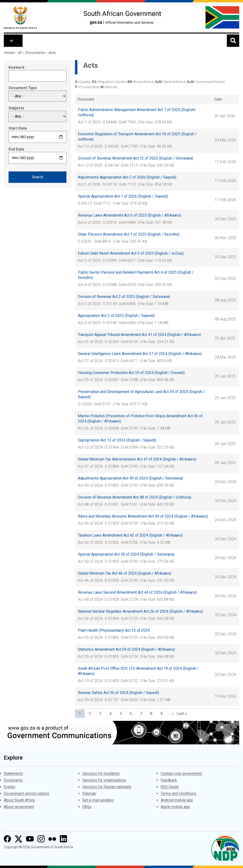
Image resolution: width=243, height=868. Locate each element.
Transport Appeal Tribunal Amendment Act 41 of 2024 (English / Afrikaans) (139, 335)
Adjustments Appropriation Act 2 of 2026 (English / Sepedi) (127, 177)
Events (9, 787)
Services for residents (101, 773)
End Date (16, 149)
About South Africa (19, 800)
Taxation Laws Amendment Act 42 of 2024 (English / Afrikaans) (130, 535)
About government (19, 807)
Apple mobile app (175, 807)
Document (86, 99)
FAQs (87, 807)
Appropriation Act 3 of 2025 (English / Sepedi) (116, 316)
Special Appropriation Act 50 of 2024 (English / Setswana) (126, 554)
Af (19, 53)
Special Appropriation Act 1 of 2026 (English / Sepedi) (123, 196)
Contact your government (181, 773)
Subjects (16, 108)
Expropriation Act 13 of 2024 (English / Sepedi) (117, 440)
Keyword (16, 67)
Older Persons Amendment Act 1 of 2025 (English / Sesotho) (129, 234)
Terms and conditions (178, 793)
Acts (52, 53)
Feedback (169, 780)
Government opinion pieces (26, 793)
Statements (13, 773)
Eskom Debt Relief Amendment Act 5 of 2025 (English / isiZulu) (131, 253)
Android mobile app (177, 800)
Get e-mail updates (98, 800)
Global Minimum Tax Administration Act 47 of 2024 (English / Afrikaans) (137, 459)
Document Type (23, 88)
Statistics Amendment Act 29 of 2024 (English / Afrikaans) (126, 649)
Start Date (18, 128)
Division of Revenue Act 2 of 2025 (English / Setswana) (124, 297)
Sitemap (89, 793)
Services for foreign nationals (107, 787)
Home (9, 53)
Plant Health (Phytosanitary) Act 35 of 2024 (114, 630)
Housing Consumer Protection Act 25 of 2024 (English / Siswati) (131, 373)
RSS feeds (170, 787)
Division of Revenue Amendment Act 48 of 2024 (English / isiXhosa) (135, 497)
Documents (35, 53)
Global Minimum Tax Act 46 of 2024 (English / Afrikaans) (125, 573)
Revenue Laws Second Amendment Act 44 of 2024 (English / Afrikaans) (137, 592)
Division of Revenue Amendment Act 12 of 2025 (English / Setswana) (136, 158)
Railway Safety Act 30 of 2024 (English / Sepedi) (118, 693)
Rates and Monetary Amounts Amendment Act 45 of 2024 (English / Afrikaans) (143, 516)
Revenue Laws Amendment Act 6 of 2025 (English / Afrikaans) (130, 215)
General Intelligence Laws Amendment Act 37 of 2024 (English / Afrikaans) (140, 354)
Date (218, 99)
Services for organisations (104, 780)
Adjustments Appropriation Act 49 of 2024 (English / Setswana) (130, 478)
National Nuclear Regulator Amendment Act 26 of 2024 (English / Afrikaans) (140, 611)
